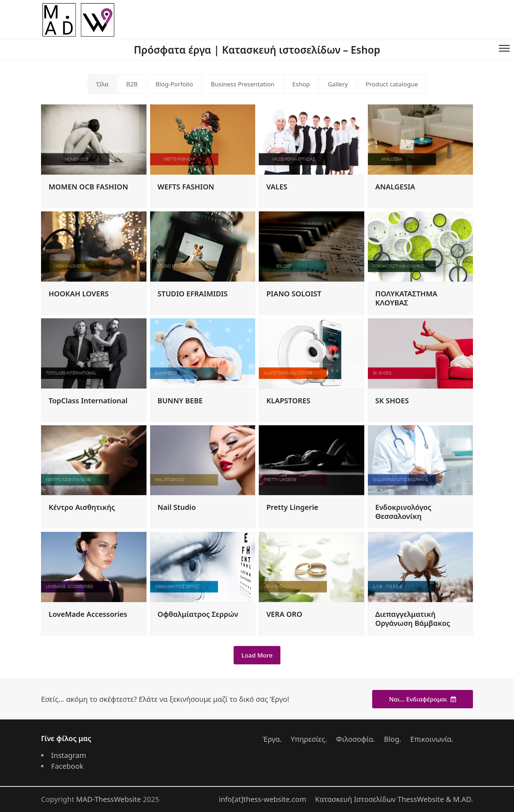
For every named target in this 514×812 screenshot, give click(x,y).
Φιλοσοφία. (356, 739)
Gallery (338, 84)
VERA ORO (284, 614)
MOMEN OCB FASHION (88, 187)
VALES (277, 187)
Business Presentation (243, 84)
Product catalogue (392, 84)
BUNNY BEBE (180, 401)
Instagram (69, 755)
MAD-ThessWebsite (108, 799)
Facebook (67, 766)
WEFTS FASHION (186, 187)
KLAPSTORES (288, 401)
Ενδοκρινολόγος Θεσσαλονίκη (403, 512)
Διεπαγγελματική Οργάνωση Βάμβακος (413, 619)
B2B (132, 84)
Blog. (393, 739)
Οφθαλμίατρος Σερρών (198, 614)
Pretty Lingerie (292, 507)
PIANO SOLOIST (294, 294)
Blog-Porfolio (174, 84)
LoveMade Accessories (88, 614)
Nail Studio (177, 507)
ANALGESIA (395, 187)
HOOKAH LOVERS (79, 294)
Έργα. (272, 739)
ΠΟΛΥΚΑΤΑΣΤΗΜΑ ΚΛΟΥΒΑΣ (406, 298)
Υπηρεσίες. (309, 739)
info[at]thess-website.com (263, 799)
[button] (504, 50)
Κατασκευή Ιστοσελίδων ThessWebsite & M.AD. (394, 799)
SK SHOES (392, 401)
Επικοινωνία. (432, 739)
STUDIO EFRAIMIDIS (193, 294)
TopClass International (88, 401)
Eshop (301, 84)
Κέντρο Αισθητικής (82, 507)
